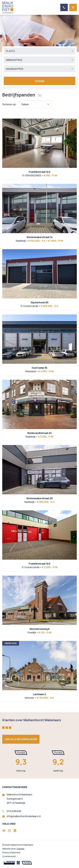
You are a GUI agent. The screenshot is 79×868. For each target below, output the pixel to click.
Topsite (20, 849)
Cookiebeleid (9, 856)
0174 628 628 (14, 811)
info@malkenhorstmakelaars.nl (24, 816)
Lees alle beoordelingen (21, 739)
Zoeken (40, 81)
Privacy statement (11, 852)
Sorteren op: (9, 104)
